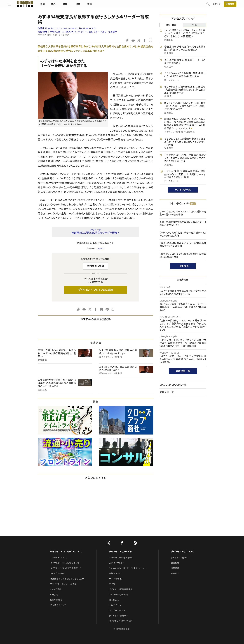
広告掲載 (54, 595)
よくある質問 (56, 589)
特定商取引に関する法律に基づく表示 (67, 579)
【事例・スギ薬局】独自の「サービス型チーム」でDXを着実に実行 (183, 234)
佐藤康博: (67, 28)
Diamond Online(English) (121, 558)
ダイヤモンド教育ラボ (119, 616)
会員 (194, 25)
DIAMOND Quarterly (119, 595)
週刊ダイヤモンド (117, 563)
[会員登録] (200, 5)
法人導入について (58, 605)
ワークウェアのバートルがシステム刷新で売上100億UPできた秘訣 (183, 213)
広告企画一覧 (167, 392)
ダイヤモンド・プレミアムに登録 (95, 290)
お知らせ (175, 574)
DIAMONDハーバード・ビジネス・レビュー (128, 568)
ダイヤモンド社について (182, 552)
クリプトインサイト (117, 611)
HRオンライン (115, 605)
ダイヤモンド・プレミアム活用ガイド (66, 568)
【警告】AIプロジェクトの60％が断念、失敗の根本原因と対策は (183, 255)
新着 (73, 6)
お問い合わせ (56, 600)
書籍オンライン (116, 574)
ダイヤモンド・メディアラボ (121, 621)
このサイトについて (59, 558)
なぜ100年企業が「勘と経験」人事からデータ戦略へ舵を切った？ (183, 224)
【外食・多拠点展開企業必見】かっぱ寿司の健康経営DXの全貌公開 (183, 245)
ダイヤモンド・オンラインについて (66, 552)
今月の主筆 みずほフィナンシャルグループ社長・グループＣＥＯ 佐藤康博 (83, 32)
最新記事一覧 (183, 371)
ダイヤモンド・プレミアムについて (65, 563)
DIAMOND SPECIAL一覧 (173, 385)
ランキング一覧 (183, 190)
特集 (108, 6)
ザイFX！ (113, 584)
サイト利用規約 (57, 574)
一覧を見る (183, 266)
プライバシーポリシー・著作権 (63, 584)
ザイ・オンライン (116, 579)
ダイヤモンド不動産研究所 (121, 589)
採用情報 (175, 568)
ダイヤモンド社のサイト (120, 552)
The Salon (114, 600)
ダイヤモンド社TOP (180, 558)
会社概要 (175, 563)
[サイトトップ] (52, 5)
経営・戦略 (42, 32)
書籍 (120, 6)
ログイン (186, 5)
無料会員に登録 (96, 266)
